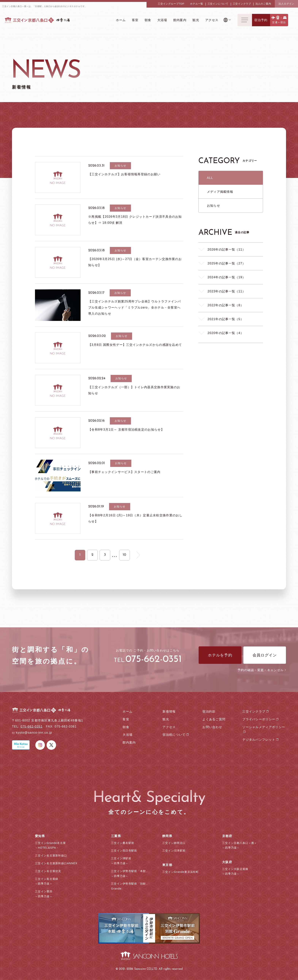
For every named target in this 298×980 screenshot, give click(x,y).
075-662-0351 (154, 660)
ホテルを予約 (220, 655)
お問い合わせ (212, 727)
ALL (210, 178)
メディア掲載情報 (220, 192)
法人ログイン (286, 4)
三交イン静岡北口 (174, 843)
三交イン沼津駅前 (174, 851)
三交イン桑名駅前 (123, 843)
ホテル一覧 (197, 4)
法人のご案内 (263, 4)
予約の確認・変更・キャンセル (262, 670)
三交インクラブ (242, 4)
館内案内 (129, 742)
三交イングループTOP (171, 4)
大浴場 (128, 735)
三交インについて (218, 4)
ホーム (128, 711)
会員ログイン (265, 655)
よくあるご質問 (214, 719)
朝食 (126, 727)
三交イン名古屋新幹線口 (51, 855)
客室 (126, 719)
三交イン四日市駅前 (124, 851)
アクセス (169, 727)
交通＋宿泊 (279, 22)
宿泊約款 (209, 711)
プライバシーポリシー (259, 719)
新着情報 (169, 711)
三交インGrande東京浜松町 (181, 872)
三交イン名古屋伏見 (48, 871)
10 (124, 555)
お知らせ (214, 206)
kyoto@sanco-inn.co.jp (34, 733)
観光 (166, 719)
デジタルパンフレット (259, 740)
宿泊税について (174, 735)
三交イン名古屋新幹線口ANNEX (56, 863)
